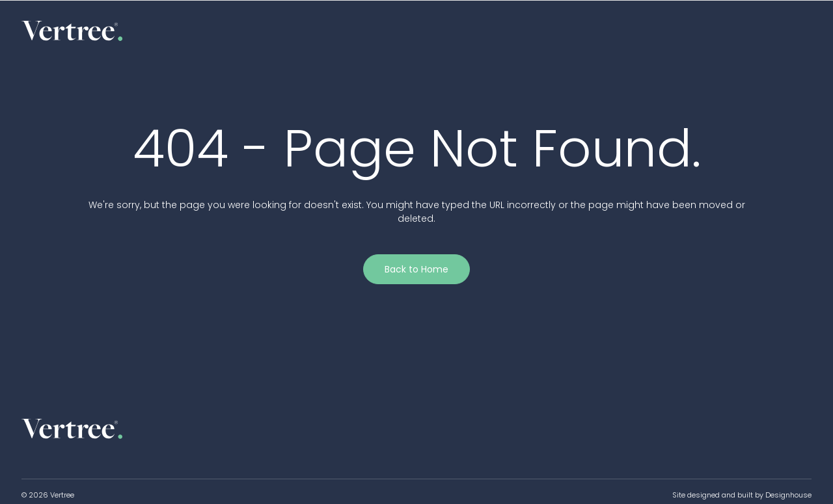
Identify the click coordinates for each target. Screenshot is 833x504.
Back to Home (416, 269)
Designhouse (788, 495)
